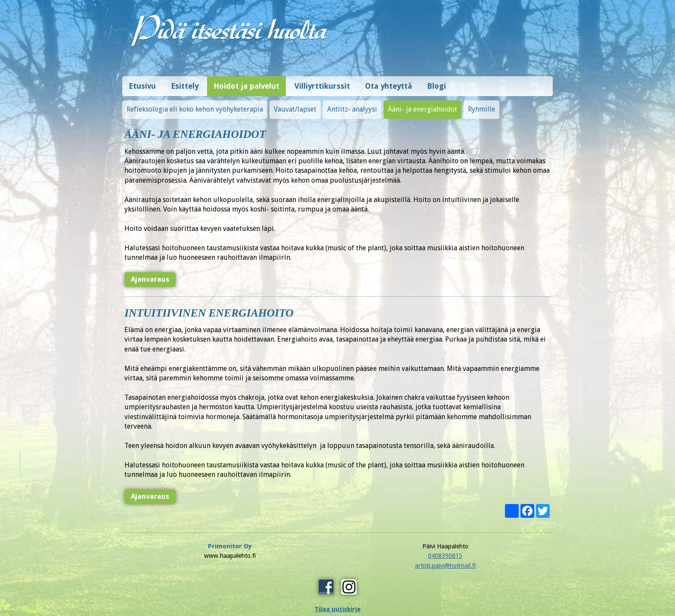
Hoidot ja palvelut (246, 82)
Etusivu (142, 82)
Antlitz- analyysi (352, 105)
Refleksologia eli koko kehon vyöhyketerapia (195, 105)
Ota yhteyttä (389, 82)
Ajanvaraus (149, 275)
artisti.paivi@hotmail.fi (338, 561)
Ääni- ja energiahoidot (423, 105)
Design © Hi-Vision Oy (526, 591)
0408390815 (337, 551)
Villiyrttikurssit (322, 82)
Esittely (185, 82)
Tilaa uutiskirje (445, 567)
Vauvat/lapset (295, 105)
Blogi (437, 82)
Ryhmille (481, 105)
